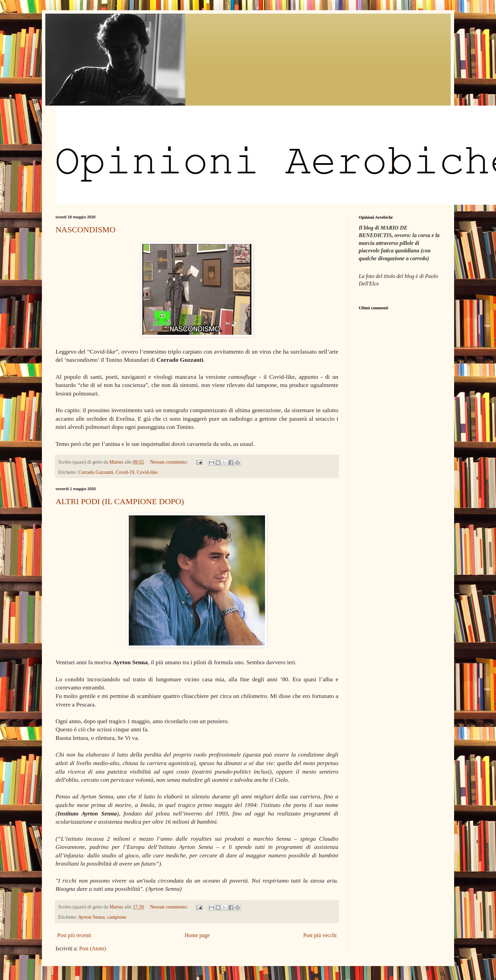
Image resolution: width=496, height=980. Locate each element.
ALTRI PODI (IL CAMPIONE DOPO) (120, 501)
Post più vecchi (320, 935)
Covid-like (147, 472)
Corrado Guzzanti (96, 472)
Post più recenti (74, 935)
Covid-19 (125, 472)
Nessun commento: (169, 462)
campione (117, 917)
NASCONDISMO (86, 230)
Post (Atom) (92, 948)
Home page (197, 935)
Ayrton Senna (91, 917)
